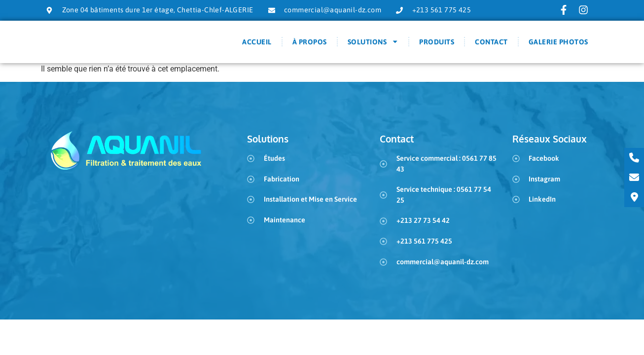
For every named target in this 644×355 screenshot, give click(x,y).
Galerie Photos (558, 45)
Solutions (373, 45)
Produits (437, 45)
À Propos (310, 45)
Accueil (257, 45)
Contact (491, 45)
